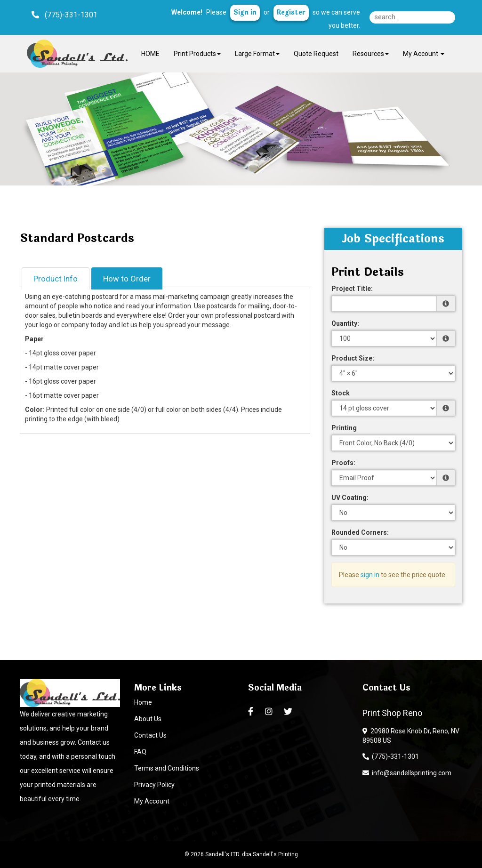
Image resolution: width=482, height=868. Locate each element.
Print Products (197, 54)
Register (291, 12)
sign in (370, 575)
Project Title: (352, 289)
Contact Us (150, 735)
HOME (150, 54)
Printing (344, 428)
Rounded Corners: (360, 532)
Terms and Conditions (167, 768)
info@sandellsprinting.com (407, 773)
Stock (341, 393)
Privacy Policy (154, 785)
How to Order (127, 279)
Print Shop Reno (392, 713)
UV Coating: (350, 498)
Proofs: (343, 463)
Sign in (245, 12)
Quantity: (345, 323)
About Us (148, 719)
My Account (152, 801)
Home (143, 702)
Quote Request (316, 54)
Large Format (257, 54)
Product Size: (353, 358)
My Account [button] (424, 54)
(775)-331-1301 (391, 756)
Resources (371, 54)
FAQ (140, 752)
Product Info (56, 279)
